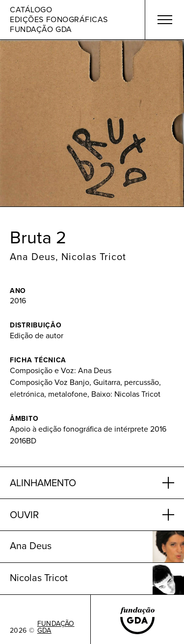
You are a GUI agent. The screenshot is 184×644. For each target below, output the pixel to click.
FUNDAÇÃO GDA (56, 627)
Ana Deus (33, 257)
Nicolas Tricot (94, 257)
